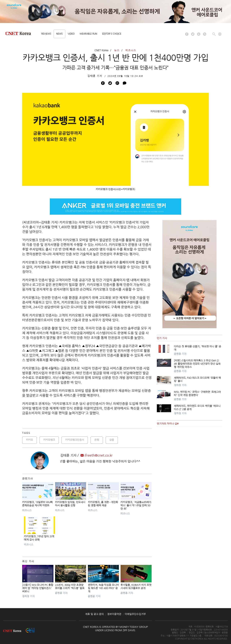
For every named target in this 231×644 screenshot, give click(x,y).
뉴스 (117, 50)
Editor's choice (112, 34)
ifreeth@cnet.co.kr (97, 455)
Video (71, 34)
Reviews (46, 34)
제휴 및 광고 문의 (94, 614)
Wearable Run (88, 34)
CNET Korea (102, 50)
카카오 (30, 440)
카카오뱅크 (49, 440)
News (59, 34)
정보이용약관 (114, 614)
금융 (112, 440)
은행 (97, 440)
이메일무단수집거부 (135, 614)
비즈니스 (131, 50)
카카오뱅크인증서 (75, 440)
